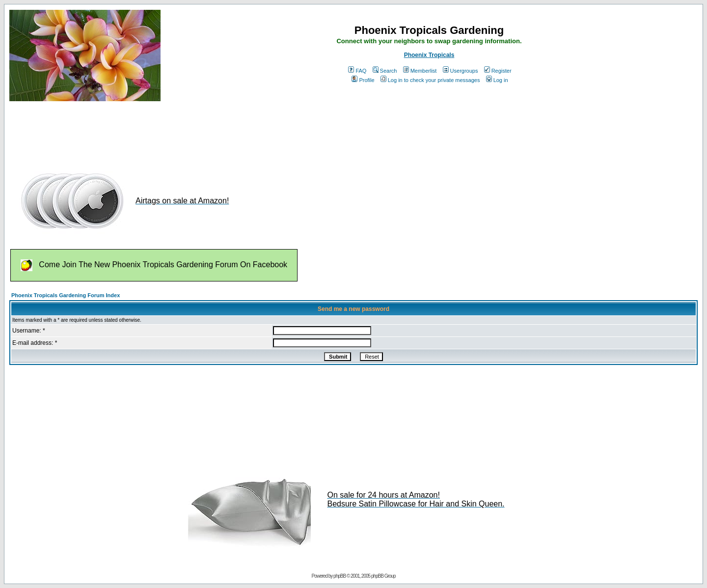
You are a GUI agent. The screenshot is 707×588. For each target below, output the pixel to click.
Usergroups (461, 71)
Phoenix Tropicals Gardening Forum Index (66, 295)
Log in (497, 80)
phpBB (340, 576)
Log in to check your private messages (430, 80)
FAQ (357, 71)
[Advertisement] (188, 132)
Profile (363, 80)
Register (498, 71)
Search (385, 71)
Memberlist (420, 71)
